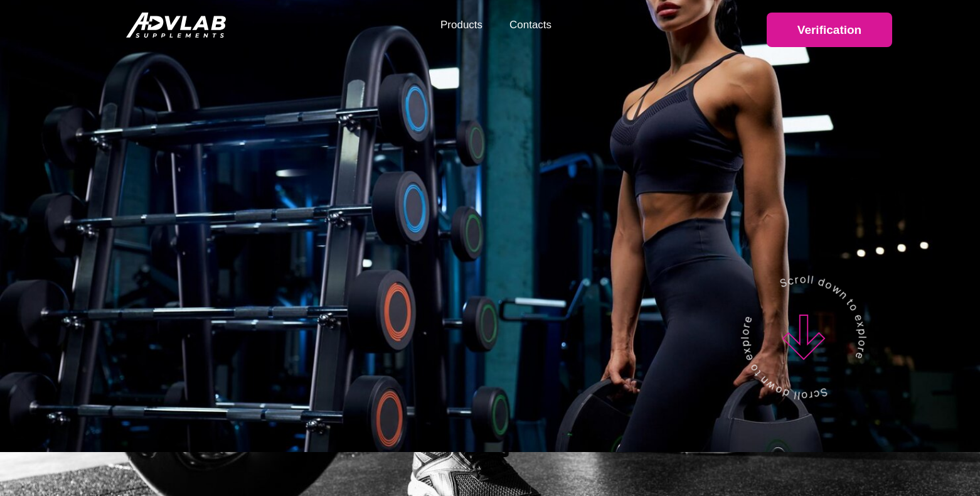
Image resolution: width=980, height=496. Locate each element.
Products (461, 25)
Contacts (530, 25)
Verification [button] (829, 30)
